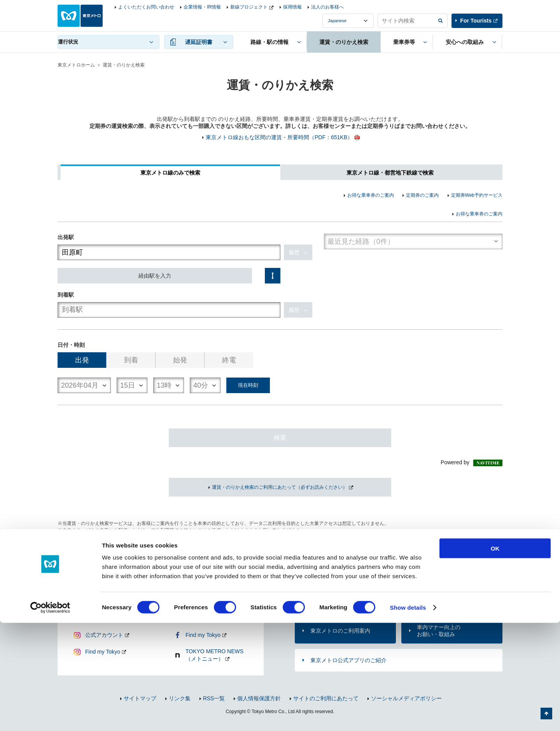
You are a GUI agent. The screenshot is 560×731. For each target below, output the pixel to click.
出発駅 (66, 237)
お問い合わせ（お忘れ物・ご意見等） (340, 600)
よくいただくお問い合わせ (146, 7)
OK (495, 657)
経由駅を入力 (155, 276)
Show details (408, 716)
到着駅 (66, 295)
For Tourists (476, 21)
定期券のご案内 (422, 195)
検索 (280, 438)
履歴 (294, 252)
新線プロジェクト (249, 7)
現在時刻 (248, 385)
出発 (82, 360)
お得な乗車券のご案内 (371, 195)
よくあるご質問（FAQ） (447, 600)
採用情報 (292, 7)
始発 (180, 360)
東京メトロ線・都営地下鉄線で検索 (390, 173)
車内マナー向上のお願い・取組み (439, 631)
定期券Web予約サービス (477, 195)
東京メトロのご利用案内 (340, 631)
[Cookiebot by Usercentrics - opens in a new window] (50, 716)
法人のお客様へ (327, 7)
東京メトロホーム (76, 65)
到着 (131, 360)
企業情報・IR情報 (202, 7)
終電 (229, 360)
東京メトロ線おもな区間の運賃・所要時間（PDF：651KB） (279, 137)
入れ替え (273, 276)
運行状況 (68, 42)
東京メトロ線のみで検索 (170, 173)
